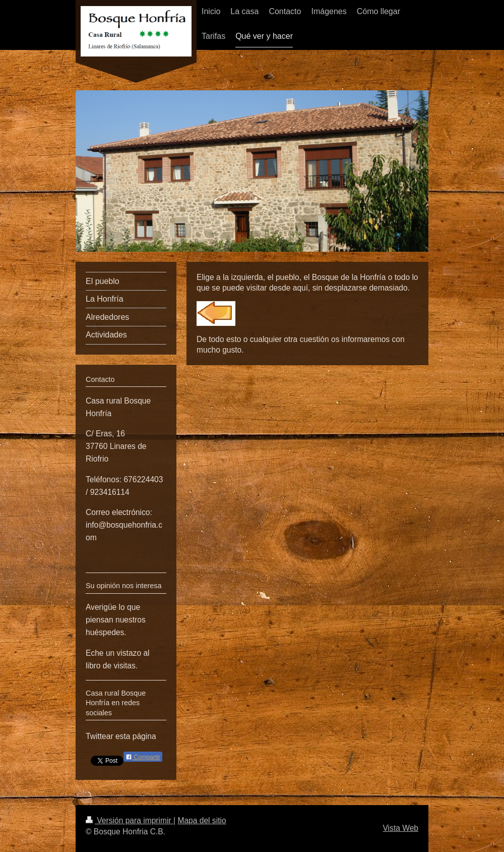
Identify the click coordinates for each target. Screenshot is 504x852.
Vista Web (401, 828)
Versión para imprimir (130, 820)
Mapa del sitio (202, 820)
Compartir (143, 757)
